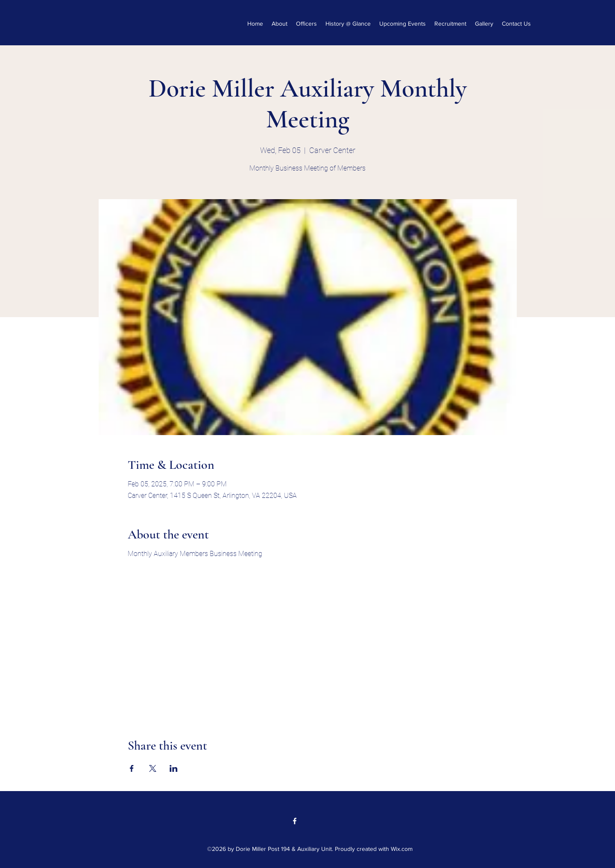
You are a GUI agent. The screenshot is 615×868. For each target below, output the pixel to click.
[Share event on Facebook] (132, 768)
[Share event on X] (153, 768)
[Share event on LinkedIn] (174, 768)
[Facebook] (295, 821)
